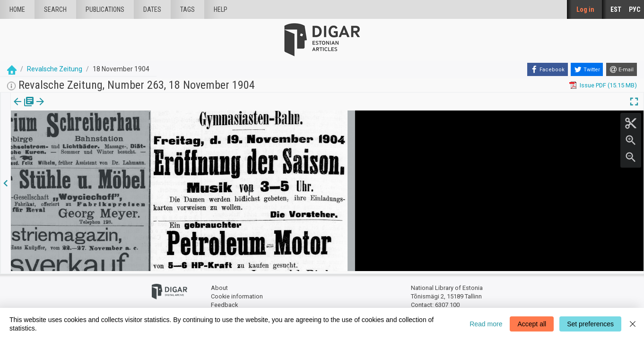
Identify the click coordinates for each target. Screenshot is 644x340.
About (219, 286)
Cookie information (237, 294)
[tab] (17, 108)
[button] (63, 108)
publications (105, 9)
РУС (635, 9)
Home (17, 9)
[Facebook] (548, 69)
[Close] (633, 324)
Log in (585, 9)
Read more (486, 324)
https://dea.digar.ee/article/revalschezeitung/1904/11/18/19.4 (97, 134)
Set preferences (590, 324)
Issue (17, 108)
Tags (187, 9)
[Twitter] (587, 69)
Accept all (532, 324)
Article (50, 108)
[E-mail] (622, 69)
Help (221, 9)
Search (55, 9)
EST (616, 9)
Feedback (224, 302)
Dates (152, 9)
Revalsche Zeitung (55, 69)
